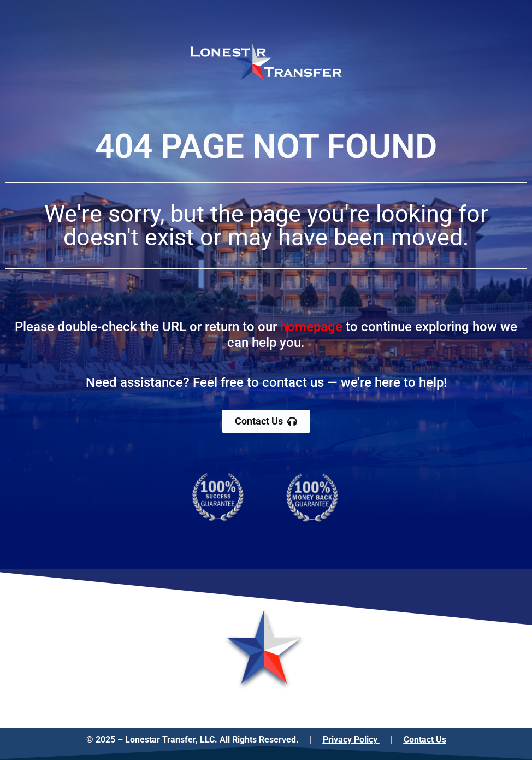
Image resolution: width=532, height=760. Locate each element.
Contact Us (425, 740)
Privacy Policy (351, 740)
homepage (311, 327)
